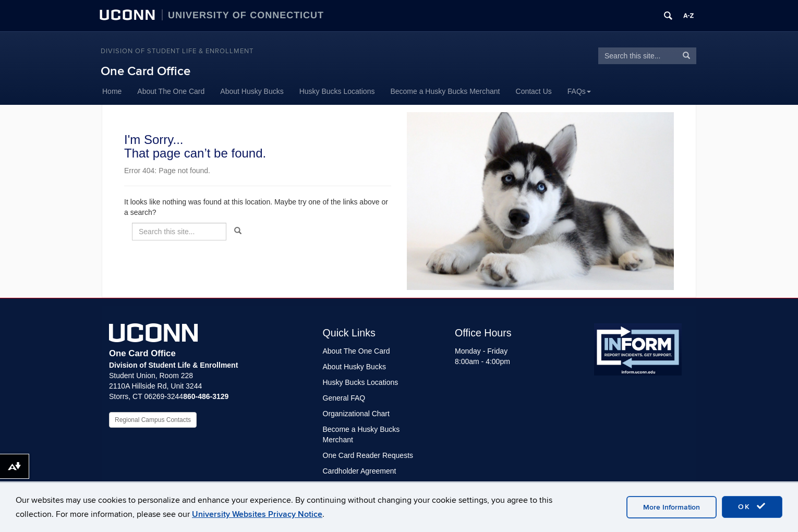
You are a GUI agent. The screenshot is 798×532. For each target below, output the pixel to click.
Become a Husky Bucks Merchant (445, 91)
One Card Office (146, 71)
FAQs (579, 91)
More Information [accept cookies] (672, 507)
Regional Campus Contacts (153, 420)
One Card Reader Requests (368, 455)
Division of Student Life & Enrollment (177, 51)
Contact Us (534, 91)
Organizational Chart (356, 414)
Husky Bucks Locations (337, 91)
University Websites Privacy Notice (257, 514)
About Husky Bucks (252, 91)
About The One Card (171, 91)
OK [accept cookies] (752, 506)
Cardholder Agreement (360, 471)
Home (112, 91)
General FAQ (344, 398)
